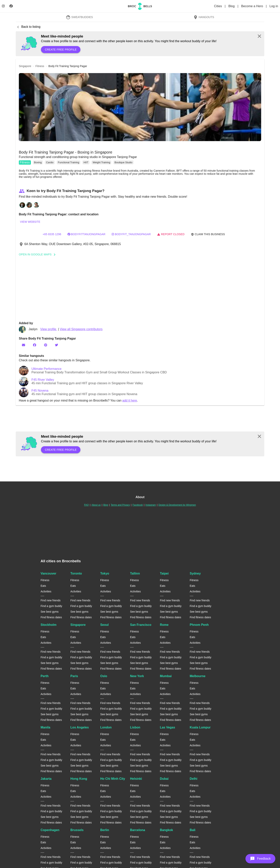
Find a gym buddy (51, 606)
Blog (232, 6)
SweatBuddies (79, 17)
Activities (46, 591)
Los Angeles (80, 727)
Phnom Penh (199, 625)
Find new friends (51, 600)
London (106, 727)
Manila (45, 727)
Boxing (38, 162)
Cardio (50, 162)
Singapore (78, 625)
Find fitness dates (51, 617)
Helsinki (136, 779)
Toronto (76, 573)
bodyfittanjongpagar (87, 234)
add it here (130, 400)
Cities (218, 6)
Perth (45, 676)
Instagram (151, 505)
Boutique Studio (123, 162)
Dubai (164, 779)
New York (137, 676)
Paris (74, 676)
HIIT (86, 162)
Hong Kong (79, 779)
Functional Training (69, 162)
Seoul (104, 625)
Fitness (25, 162)
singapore (25, 66)
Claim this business (208, 234)
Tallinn (135, 573)
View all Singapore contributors (81, 329)
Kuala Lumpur (200, 727)
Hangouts (204, 17)
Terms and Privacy (120, 505)
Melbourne (198, 676)
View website (30, 222)
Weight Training (101, 162)
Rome (164, 625)
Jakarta (46, 779)
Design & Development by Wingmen (177, 505)
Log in (274, 6)
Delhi (193, 779)
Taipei (164, 573)
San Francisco (141, 625)
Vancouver (48, 573)
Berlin (105, 830)
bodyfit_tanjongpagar (131, 234)
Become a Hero (253, 6)
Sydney (195, 573)
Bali (193, 830)
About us (96, 505)
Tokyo (105, 573)
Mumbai (166, 676)
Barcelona (138, 830)
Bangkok (166, 830)
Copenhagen (50, 830)
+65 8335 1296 (52, 234)
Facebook (138, 505)
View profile (49, 329)
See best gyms (50, 612)
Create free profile (61, 50)
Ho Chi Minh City (113, 779)
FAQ (86, 505)
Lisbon (135, 727)
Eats (43, 586)
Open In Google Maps (38, 254)
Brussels (77, 830)
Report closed (171, 234)
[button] (140, 107)
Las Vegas (167, 727)
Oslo (104, 676)
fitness (40, 66)
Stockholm (49, 625)
